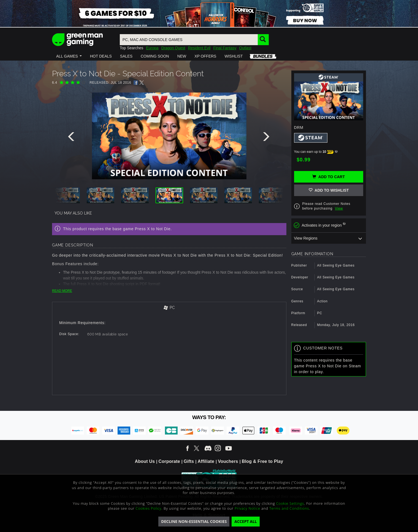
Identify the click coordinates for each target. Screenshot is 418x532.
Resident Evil (199, 48)
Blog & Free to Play (263, 461)
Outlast (245, 48)
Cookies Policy (149, 508)
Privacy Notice (247, 508)
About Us (145, 461)
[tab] (169, 308)
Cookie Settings (290, 503)
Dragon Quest (173, 48)
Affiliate (206, 461)
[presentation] (72, 138)
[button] (69, 56)
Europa (152, 48)
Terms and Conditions (289, 508)
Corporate (169, 461)
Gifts (189, 461)
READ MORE (62, 291)
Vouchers (228, 461)
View (339, 208)
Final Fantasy (225, 48)
